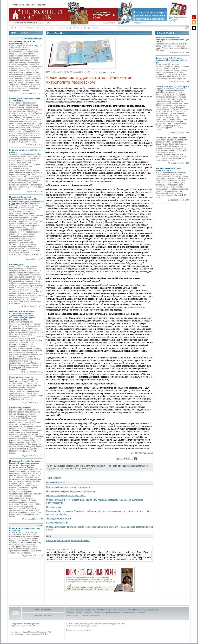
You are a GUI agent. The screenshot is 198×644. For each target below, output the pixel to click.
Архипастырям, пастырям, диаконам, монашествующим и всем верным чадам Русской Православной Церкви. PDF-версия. (172, 47)
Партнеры (84, 615)
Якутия (88, 469)
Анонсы (49, 28)
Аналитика (31, 28)
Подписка (47, 616)
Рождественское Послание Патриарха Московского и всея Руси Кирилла (172, 40)
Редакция (39, 616)
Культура (68, 28)
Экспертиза (141, 613)
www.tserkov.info (17, 634)
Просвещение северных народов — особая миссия (71, 491)
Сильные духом (17, 265)
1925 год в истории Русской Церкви (172, 87)
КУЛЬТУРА (118, 610)
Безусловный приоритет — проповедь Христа (22, 42)
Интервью (78, 28)
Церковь (21, 28)
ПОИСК (155, 610)
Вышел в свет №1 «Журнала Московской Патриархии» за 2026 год (171, 60)
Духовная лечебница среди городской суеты (168, 169)
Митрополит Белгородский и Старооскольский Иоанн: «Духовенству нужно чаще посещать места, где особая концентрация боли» (23, 316)
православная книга (75, 466)
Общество (59, 28)
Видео (95, 28)
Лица (76, 615)
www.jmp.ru (15, 632)
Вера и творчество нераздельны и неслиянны (68, 540)
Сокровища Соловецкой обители (171, 138)
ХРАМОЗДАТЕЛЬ (144, 610)
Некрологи (116, 613)
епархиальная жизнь (33, 38)
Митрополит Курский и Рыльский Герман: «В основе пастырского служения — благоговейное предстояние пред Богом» (25, 464)
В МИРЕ (109, 610)
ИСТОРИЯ (101, 610)
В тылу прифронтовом (20, 408)
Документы (97, 613)
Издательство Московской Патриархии (65, 469)
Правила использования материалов (79, 630)
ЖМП (14, 28)
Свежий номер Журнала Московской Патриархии (178, 19)
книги (41, 525)
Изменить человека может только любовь (66, 496)
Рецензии (125, 613)
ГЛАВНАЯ (71, 610)
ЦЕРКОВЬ (80, 610)
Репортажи (107, 613)
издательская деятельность (135, 466)
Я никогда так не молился (21, 377)
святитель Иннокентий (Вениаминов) (103, 466)
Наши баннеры (95, 615)
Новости (41, 28)
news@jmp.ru (46, 610)
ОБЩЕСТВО (90, 610)
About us (70, 615)
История (88, 28)
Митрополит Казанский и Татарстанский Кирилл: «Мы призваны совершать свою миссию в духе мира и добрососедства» (26, 200)
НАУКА (127, 610)
